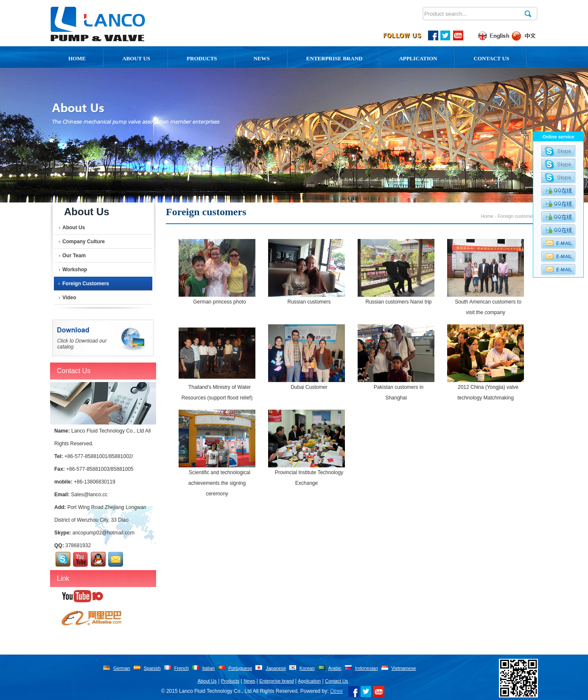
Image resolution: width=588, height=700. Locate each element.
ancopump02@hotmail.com (104, 533)
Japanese (276, 668)
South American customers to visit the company (488, 307)
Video (69, 298)
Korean (307, 668)
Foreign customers (86, 284)
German (122, 668)
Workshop (75, 270)
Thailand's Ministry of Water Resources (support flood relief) (217, 392)
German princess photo (220, 302)
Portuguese (240, 668)
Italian (209, 668)
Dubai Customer (309, 387)
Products (202, 58)
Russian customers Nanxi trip (398, 302)
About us (136, 58)
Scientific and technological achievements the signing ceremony (219, 483)
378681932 (78, 545)
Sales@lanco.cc (89, 495)
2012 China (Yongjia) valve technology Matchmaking (488, 392)
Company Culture (84, 242)
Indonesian (367, 668)
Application (418, 58)
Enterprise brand (276, 681)
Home (77, 58)
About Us (74, 228)
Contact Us (491, 58)
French (182, 668)
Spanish (152, 668)
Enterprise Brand (335, 58)
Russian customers (309, 302)
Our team (74, 256)
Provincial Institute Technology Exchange (309, 478)
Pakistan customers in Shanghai (399, 392)
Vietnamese (404, 668)
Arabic (335, 668)
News (262, 58)
